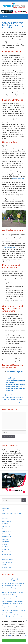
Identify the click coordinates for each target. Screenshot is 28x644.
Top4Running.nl (7, 562)
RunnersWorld (6, 552)
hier (10, 635)
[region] (14, 632)
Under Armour (7, 567)
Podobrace (5, 542)
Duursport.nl (6, 524)
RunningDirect (7, 554)
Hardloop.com (6, 529)
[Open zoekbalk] (24, 16)
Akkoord (14, 641)
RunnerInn (5, 549)
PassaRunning (6, 536)
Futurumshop (6, 526)
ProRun (4, 544)
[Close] (26, 620)
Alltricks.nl (5, 511)
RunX (4, 557)
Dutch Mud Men (7, 521)
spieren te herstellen (10, 247)
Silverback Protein (8, 560)
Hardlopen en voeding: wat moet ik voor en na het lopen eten (15, 373)
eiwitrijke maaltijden (18, 179)
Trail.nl (4, 565)
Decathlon (5, 519)
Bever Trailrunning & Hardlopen (12, 513)
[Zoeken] (24, 500)
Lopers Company (7, 534)
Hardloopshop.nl (7, 531)
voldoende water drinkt (17, 117)
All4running (6, 508)
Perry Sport (6, 539)
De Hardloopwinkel (8, 516)
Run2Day (5, 547)
